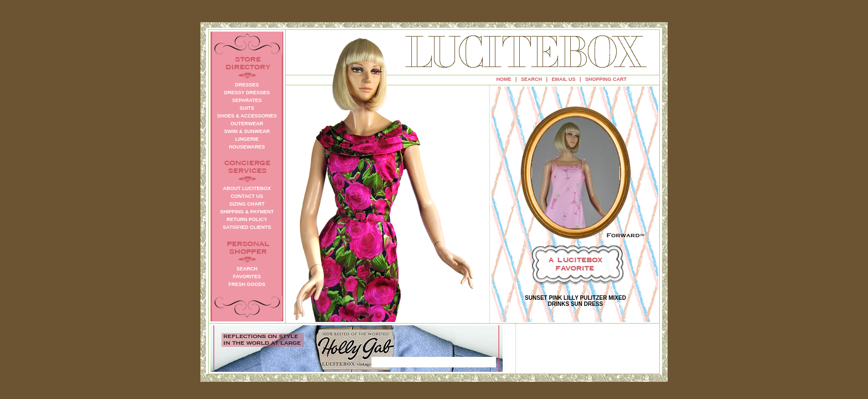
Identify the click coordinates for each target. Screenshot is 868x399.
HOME (504, 79)
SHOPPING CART (606, 79)
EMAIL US (564, 79)
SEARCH (531, 79)
